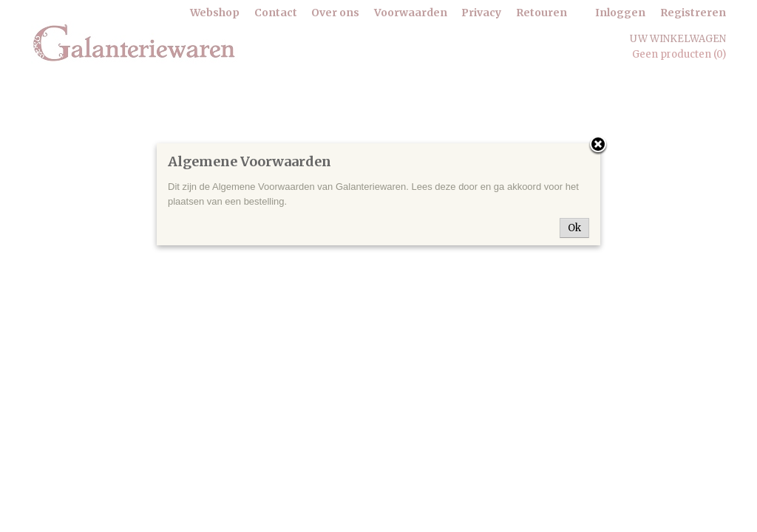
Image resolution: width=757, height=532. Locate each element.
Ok (574, 228)
